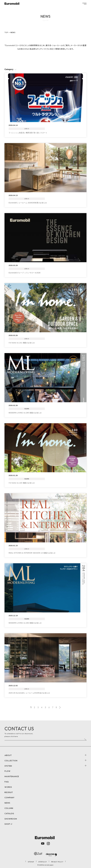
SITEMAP (31, 862)
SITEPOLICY (43, 862)
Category (9, 69)
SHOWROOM (11, 819)
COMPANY (9, 798)
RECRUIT (9, 792)
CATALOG (9, 813)
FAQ (7, 782)
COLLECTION (11, 761)
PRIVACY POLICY (57, 862)
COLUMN (9, 808)
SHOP (7, 824)
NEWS (7, 803)
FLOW (7, 771)
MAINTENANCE (12, 776)
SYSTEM (8, 766)
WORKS (8, 787)
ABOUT (8, 755)
